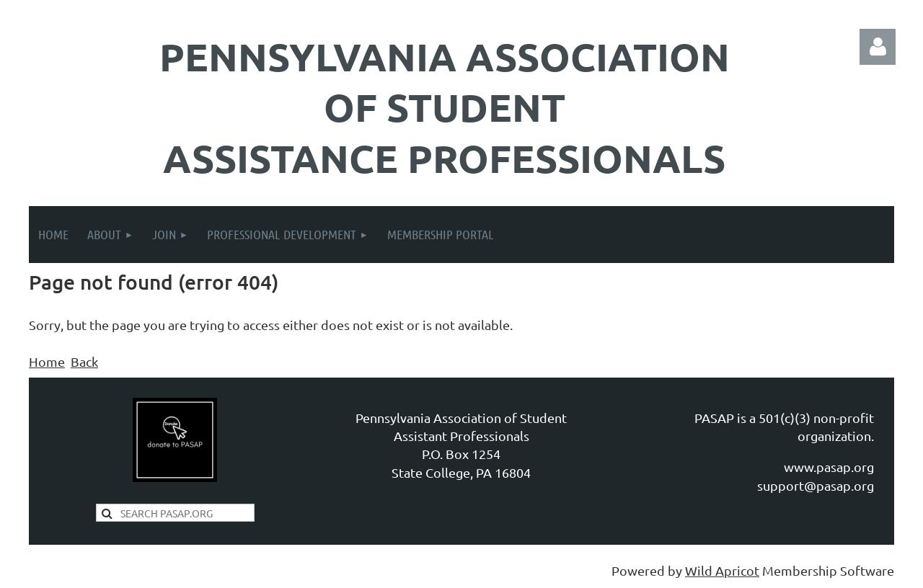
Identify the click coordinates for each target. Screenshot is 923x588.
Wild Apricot (722, 570)
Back (84, 361)
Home (47, 361)
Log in (878, 47)
